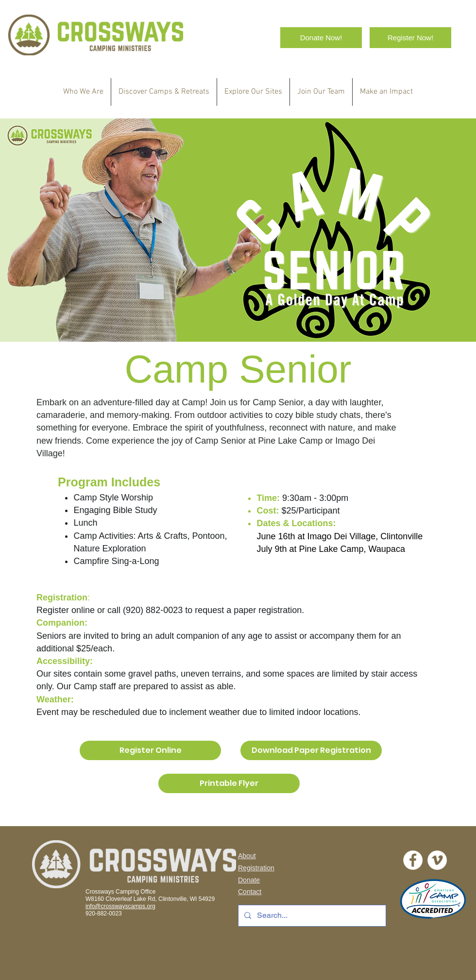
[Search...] (311, 916)
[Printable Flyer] (229, 783)
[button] (164, 92)
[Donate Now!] (321, 38)
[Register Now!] (410, 38)
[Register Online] (150, 750)
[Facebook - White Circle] (413, 860)
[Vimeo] (437, 860)
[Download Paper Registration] (311, 750)
